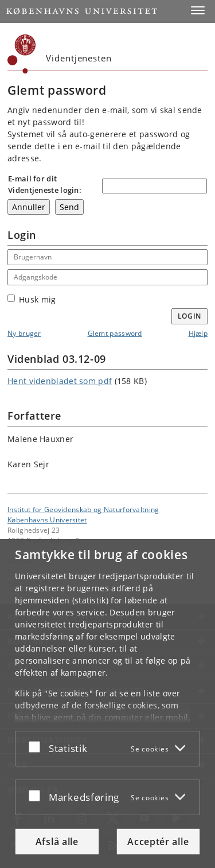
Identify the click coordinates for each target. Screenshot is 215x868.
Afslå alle (57, 842)
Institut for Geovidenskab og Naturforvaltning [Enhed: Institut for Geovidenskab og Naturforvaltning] (83, 509)
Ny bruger (24, 333)
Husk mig (32, 299)
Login (190, 316)
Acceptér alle (158, 842)
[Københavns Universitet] (22, 54)
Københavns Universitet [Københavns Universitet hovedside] (47, 520)
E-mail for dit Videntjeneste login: (45, 184)
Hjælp (198, 333)
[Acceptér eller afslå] (37, 746)
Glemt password (115, 333)
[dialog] (107, 704)
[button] (198, 10)
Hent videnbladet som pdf (60, 381)
